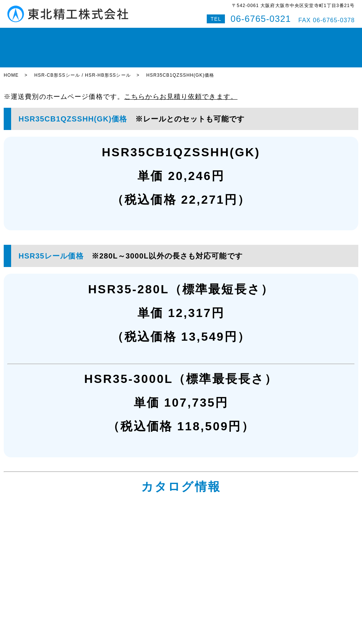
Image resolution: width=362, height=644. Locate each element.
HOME (33, 35)
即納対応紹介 (204, 35)
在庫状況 (57, 35)
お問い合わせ (271, 35)
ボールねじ (118, 35)
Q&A (299, 35)
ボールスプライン (160, 35)
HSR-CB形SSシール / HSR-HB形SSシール (82, 50)
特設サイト (324, 35)
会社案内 (237, 35)
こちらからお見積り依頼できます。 (181, 71)
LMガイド (87, 35)
